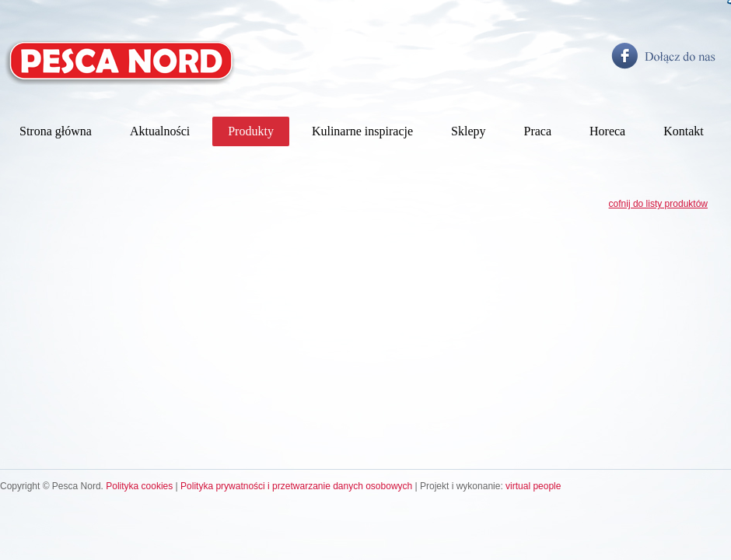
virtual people (533, 486)
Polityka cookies (139, 486)
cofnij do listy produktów (658, 204)
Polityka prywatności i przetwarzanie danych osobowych (296, 486)
